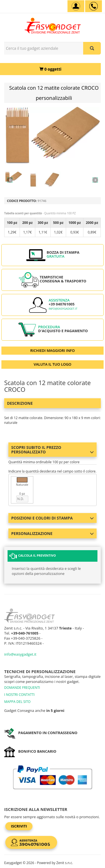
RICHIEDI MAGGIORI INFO (53, 350)
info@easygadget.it (63, 309)
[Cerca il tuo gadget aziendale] (92, 48)
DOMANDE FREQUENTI (22, 688)
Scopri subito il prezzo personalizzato (53, 449)
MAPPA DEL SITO (17, 702)
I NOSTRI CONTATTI (19, 695)
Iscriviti (19, 826)
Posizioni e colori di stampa (53, 518)
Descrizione (20, 403)
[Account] (76, 6)
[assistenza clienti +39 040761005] (94, 6)
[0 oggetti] (50, 69)
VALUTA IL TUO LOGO (53, 364)
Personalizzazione (53, 533)
